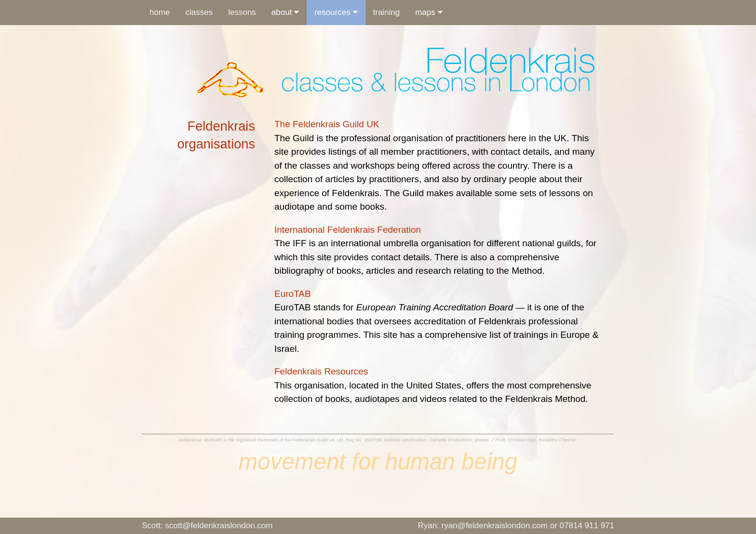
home (160, 12)
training (387, 12)
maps (429, 12)
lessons (242, 12)
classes (199, 12)
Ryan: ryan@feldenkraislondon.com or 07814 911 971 (516, 526)
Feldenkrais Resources (321, 371)
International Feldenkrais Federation (348, 230)
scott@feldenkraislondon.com (207, 526)
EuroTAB (293, 294)
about (285, 12)
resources (336, 12)
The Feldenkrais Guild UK (327, 124)
